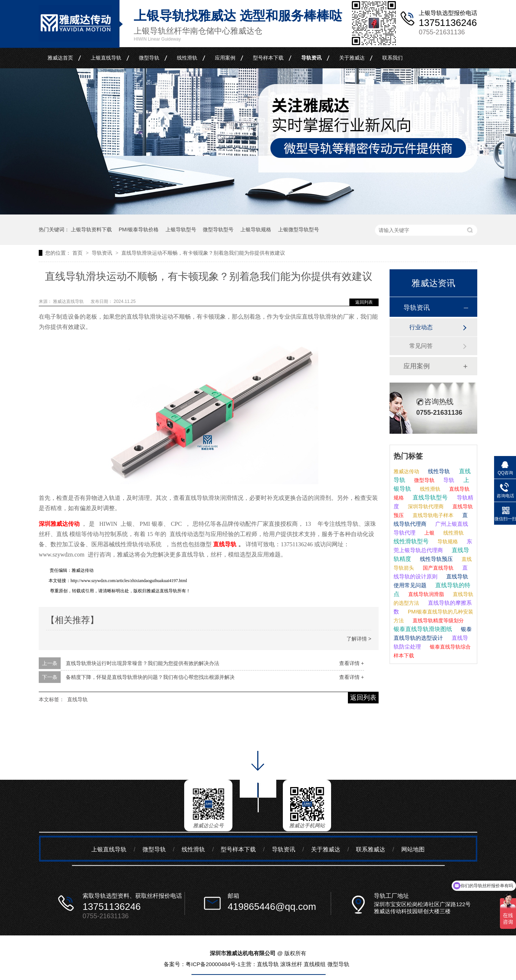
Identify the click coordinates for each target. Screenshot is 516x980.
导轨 (448, 480)
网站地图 (413, 849)
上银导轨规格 (256, 229)
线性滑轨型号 (411, 541)
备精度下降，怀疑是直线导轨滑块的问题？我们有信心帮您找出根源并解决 (150, 677)
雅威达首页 (60, 58)
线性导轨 (438, 471)
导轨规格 (447, 542)
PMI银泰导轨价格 (139, 229)
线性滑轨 (187, 58)
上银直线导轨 (106, 58)
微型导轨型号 (218, 229)
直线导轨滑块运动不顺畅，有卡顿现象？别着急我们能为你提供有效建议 (203, 253)
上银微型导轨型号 (299, 229)
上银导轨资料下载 (91, 229)
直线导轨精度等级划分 (437, 620)
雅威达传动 (406, 471)
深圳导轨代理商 (425, 506)
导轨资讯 (311, 58)
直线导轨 (77, 699)
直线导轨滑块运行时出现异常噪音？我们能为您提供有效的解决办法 (143, 663)
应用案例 (225, 58)
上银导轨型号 (181, 229)
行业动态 (421, 327)
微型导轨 (149, 58)
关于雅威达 (352, 58)
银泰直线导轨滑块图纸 (423, 629)
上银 (429, 533)
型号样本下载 (268, 58)
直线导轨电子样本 (432, 515)
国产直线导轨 (437, 568)
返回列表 (364, 302)
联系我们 (392, 58)
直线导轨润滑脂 (425, 594)
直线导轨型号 (429, 497)
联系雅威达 (371, 849)
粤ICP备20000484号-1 (213, 964)
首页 (78, 253)
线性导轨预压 (436, 559)
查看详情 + (352, 663)
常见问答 (421, 346)
